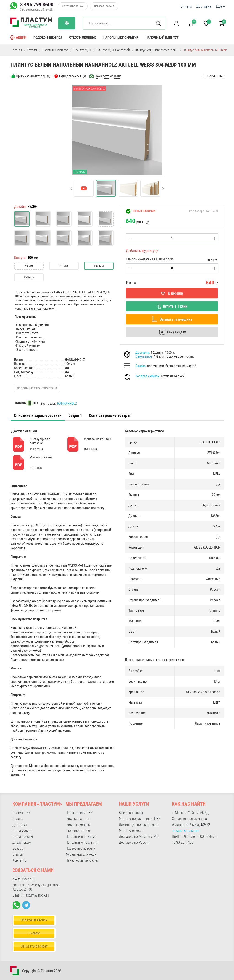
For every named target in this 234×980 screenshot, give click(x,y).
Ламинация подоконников (139, 825)
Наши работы (23, 837)
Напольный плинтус (162, 37)
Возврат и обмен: (148, 376)
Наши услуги (22, 831)
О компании (21, 813)
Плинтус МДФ (82, 50)
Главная (17, 50)
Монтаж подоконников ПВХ (140, 819)
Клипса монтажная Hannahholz (150, 259)
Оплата (186, 6)
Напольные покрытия (121, 37)
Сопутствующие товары (110, 415)
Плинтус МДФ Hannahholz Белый (156, 50)
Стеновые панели (79, 831)
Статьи (18, 854)
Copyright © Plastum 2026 (42, 971)
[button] (176, 23)
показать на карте (186, 831)
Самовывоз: (144, 356)
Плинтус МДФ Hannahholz (113, 50)
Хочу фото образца (109, 76)
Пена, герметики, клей (82, 860)
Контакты (20, 860)
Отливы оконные (78, 825)
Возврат (19, 848)
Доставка (204, 6)
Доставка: (143, 353)
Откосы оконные (83, 37)
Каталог (32, 50)
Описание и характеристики (38, 415)
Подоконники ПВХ (48, 37)
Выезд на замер (131, 813)
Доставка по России (134, 842)
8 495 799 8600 (37, 5)
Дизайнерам (22, 842)
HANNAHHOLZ (67, 404)
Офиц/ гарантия (70, 76)
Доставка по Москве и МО (139, 837)
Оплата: (141, 366)
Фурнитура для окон (81, 854)
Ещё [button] (219, 6)
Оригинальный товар (31, 76)
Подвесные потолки (80, 848)
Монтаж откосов (132, 831)
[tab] (38, 415)
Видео (75, 415)
